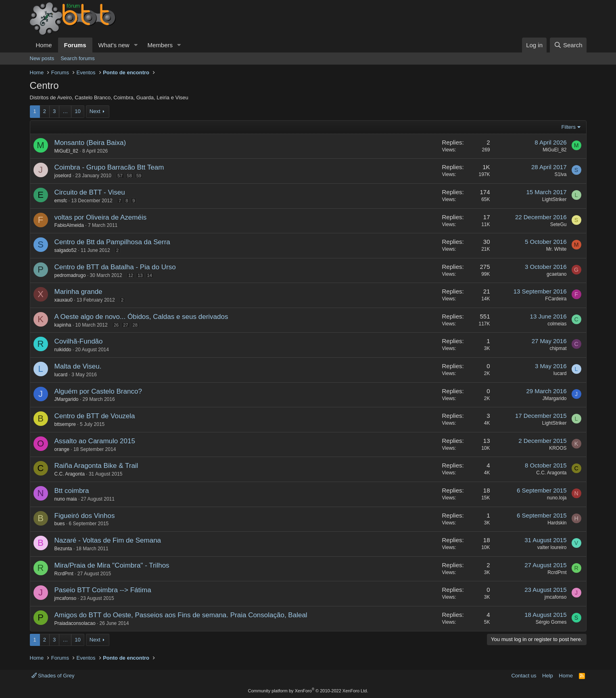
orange (62, 449)
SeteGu (559, 224)
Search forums (78, 58)
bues (60, 524)
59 (139, 176)
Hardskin (557, 523)
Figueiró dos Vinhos (85, 516)
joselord (63, 176)
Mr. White (556, 249)
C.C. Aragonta (70, 474)
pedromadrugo (70, 275)
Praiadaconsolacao (75, 623)
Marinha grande (78, 292)
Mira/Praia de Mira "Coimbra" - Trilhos (112, 565)
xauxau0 (64, 300)
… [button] (65, 111)
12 (131, 275)
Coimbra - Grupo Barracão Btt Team (109, 167)
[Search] (568, 45)
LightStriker (554, 199)
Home (44, 45)
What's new (114, 45)
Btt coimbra (72, 491)
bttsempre (65, 424)
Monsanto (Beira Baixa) (90, 143)
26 (116, 325)
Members (160, 45)
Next (95, 111)
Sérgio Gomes (551, 622)
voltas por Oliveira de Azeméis (101, 217)
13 (140, 275)
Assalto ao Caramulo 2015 (95, 441)
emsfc (61, 201)
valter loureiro (552, 547)
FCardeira (556, 299)
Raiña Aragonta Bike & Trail (96, 466)
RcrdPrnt (64, 574)
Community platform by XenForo (308, 691)
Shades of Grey (53, 676)
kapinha (63, 325)
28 (135, 325)
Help (548, 676)
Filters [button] (569, 127)
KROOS (558, 448)
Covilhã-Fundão (79, 341)
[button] (136, 45)
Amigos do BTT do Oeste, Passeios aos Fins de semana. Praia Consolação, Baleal (181, 615)
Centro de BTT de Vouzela (95, 416)
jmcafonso (66, 598)
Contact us (524, 676)
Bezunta (63, 549)
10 (77, 111)
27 (125, 325)
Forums (75, 45)
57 (120, 176)
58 (129, 176)
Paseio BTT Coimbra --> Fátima (103, 590)
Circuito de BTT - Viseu (90, 192)
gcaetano (556, 274)
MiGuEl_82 (66, 151)
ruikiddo (63, 350)
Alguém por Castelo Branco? (98, 391)
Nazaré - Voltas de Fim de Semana (108, 540)
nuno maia (66, 499)
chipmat (558, 348)
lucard (61, 375)
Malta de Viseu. (78, 366)
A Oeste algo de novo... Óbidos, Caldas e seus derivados (141, 317)
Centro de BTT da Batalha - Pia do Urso (115, 267)
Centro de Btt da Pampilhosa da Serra (112, 242)
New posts (42, 58)
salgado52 (66, 250)
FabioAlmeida (69, 225)
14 (150, 275)
